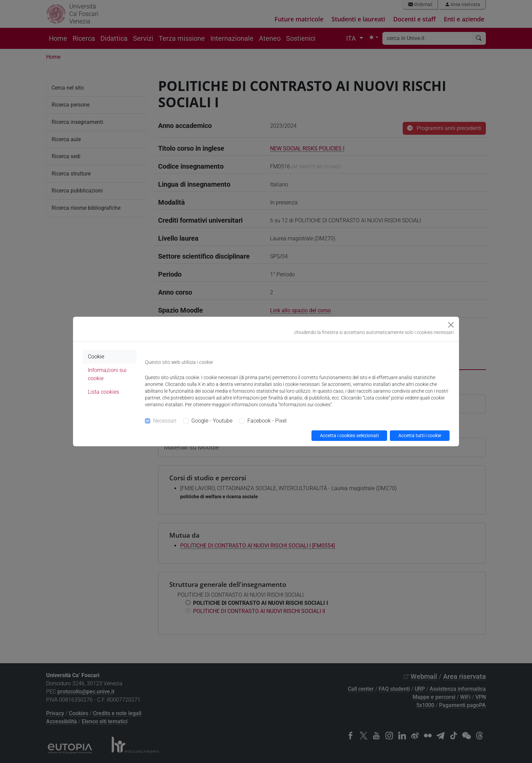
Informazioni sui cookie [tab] (107, 374)
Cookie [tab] (96, 357)
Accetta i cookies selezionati (349, 435)
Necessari (165, 421)
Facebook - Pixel (267, 421)
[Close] (451, 325)
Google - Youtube (212, 421)
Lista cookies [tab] (103, 392)
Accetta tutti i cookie (420, 435)
